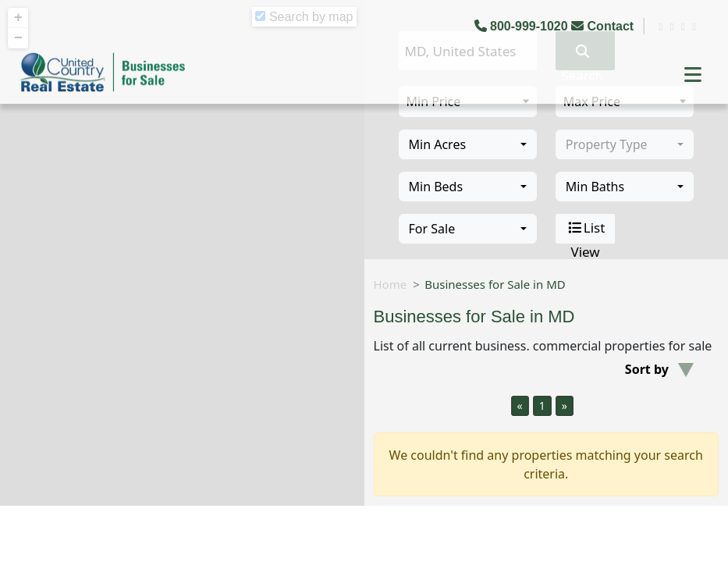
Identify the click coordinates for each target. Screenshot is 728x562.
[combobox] (468, 144)
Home (391, 284)
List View (586, 229)
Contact (604, 26)
